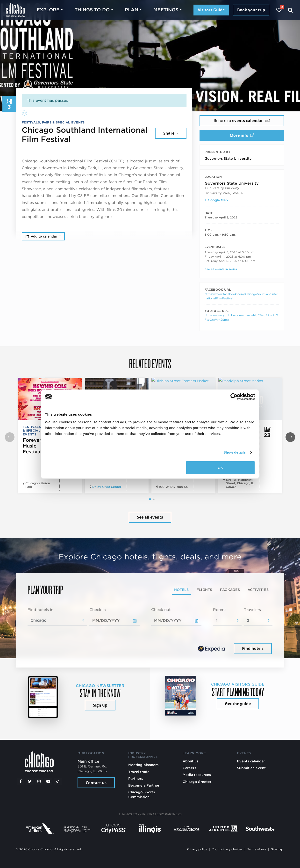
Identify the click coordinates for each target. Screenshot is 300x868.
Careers (189, 768)
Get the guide (238, 704)
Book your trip (251, 10)
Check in (98, 610)
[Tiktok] (58, 781)
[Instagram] (39, 781)
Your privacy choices (227, 849)
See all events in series (221, 269)
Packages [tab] (230, 590)
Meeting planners (143, 765)
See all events (150, 517)
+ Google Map (216, 200)
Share (169, 133)
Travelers (252, 610)
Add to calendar (42, 236)
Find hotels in (40, 610)
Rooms (220, 610)
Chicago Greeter (197, 782)
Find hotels (253, 648)
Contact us (96, 783)
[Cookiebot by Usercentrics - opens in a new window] (234, 397)
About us (190, 761)
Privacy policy (197, 849)
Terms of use (257, 849)
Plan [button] (132, 10)
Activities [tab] (258, 590)
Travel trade (139, 772)
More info (242, 135)
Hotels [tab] (182, 590)
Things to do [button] (92, 10)
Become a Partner (144, 785)
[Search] (290, 10)
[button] (150, 499)
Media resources (197, 775)
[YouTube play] (48, 781)
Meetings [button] (166, 10)
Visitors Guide (211, 10)
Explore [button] (48, 10)
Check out (161, 610)
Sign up (100, 705)
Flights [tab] (204, 590)
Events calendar (251, 761)
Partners (136, 778)
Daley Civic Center (107, 487)
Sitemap (277, 849)
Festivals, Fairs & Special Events (53, 122)
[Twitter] (30, 781)
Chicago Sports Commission (142, 794)
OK (220, 467)
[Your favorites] (279, 10)
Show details (235, 452)
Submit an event (251, 768)
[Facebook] (21, 781)
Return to (242, 121)
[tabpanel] (150, 631)
